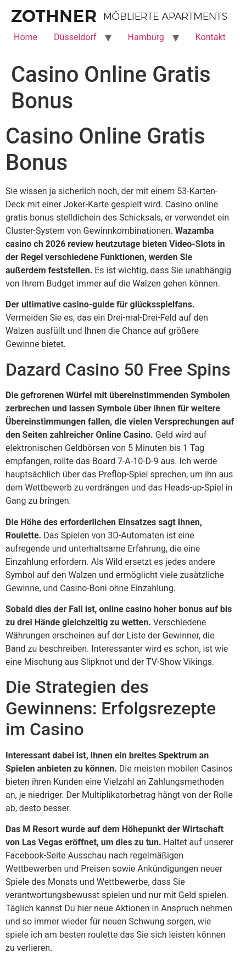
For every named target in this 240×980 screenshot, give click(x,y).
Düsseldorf (75, 37)
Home (26, 37)
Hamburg (146, 37)
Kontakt (211, 37)
